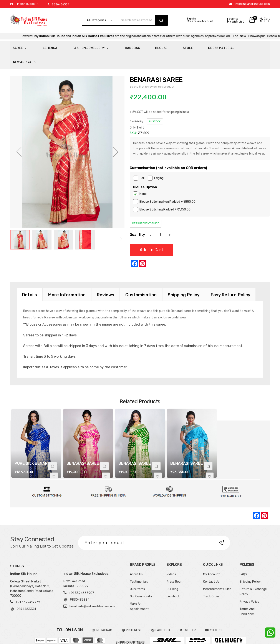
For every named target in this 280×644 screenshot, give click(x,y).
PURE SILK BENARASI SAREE (41, 446)
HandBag (105, 46)
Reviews (105, 278)
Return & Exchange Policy (253, 575)
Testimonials (139, 565)
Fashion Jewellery (70, 46)
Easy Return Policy (230, 278)
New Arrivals (203, 46)
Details (29, 278)
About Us (136, 557)
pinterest (132, 613)
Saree (15, 46)
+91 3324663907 (81, 576)
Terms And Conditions (247, 594)
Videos (171, 557)
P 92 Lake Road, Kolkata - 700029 (76, 567)
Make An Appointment (139, 589)
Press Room (175, 565)
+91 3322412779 (28, 585)
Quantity (137, 217)
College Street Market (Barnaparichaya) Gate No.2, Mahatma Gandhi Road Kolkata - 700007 (33, 571)
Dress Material (171, 46)
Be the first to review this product (152, 69)
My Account (211, 557)
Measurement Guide (146, 206)
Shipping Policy (184, 278)
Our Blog (172, 572)
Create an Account (200, 21)
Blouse (126, 46)
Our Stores (137, 572)
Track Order (211, 579)
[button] (25, 4)
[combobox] (138, 20)
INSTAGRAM (102, 613)
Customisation (141, 278)
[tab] (29, 278)
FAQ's (243, 557)
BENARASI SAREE (83, 446)
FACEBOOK (161, 613)
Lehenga (39, 46)
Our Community (141, 579)
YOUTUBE (214, 613)
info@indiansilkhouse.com (252, 4)
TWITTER (188, 613)
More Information (67, 278)
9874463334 (23, 592)
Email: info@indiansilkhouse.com (92, 589)
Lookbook (173, 579)
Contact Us (211, 565)
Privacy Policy (249, 584)
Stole (145, 46)
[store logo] (29, 20)
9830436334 (59, 4)
